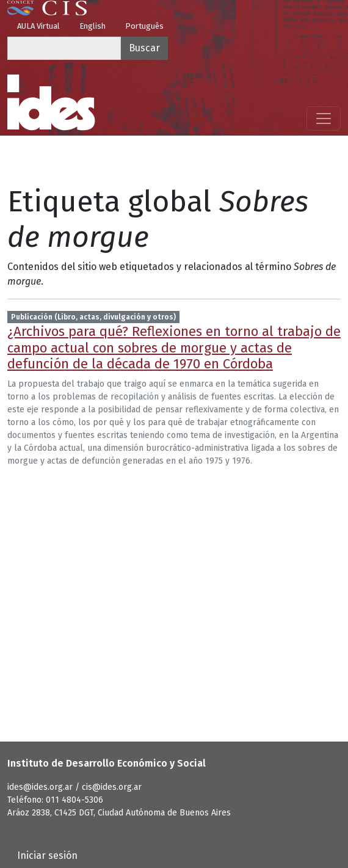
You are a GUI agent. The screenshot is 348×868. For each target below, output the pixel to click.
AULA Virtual (38, 26)
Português (144, 26)
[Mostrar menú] (324, 119)
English (92, 26)
